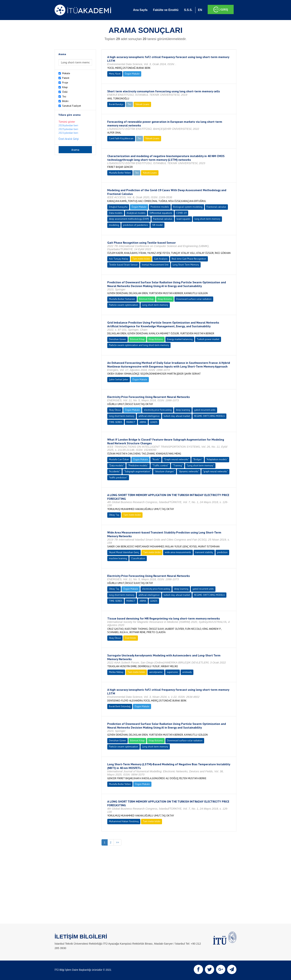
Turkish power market (208, 339)
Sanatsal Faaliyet (72, 106)
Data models (116, 213)
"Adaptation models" (217, 459)
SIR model (157, 225)
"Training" (178, 466)
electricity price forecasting (158, 410)
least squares (183, 219)
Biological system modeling (188, 207)
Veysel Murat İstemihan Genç (124, 552)
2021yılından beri (68, 133)
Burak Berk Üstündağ (120, 706)
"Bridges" (198, 459)
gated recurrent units (205, 410)
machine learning (118, 558)
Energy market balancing (180, 339)
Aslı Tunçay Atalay (119, 259)
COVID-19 (181, 213)
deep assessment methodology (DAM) (129, 219)
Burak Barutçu (116, 104)
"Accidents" (115, 471)
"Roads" (156, 459)
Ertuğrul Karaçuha (118, 207)
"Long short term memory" (200, 466)
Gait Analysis (161, 259)
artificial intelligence (149, 416)
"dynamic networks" (189, 471)
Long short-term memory (155, 305)
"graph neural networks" (215, 471)
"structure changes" (165, 471)
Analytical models (136, 213)
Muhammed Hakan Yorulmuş (124, 821)
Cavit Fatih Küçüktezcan (121, 138)
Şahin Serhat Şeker (119, 379)
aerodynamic (156, 672)
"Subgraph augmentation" (137, 471)
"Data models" (116, 466)
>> (117, 842)
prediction (222, 552)
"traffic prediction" (118, 478)
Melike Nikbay (116, 672)
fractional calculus (163, 219)
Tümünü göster (67, 122)
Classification (138, 558)
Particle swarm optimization (124, 305)
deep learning (183, 410)
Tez (64, 96)
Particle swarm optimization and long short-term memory (139, 345)
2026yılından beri (68, 125)
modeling (114, 225)
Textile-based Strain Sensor (123, 265)
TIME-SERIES (116, 422)
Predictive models (160, 207)
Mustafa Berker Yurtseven (122, 299)
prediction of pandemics (136, 225)
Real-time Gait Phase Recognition (189, 259)
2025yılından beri (68, 129)
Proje (65, 83)
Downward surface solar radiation (194, 299)
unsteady (187, 672)
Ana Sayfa (140, 10)
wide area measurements (178, 552)
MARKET (131, 422)
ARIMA (143, 422)
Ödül (65, 92)
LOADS (154, 422)
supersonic (173, 672)
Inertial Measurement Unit (155, 265)
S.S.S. (188, 10)
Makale (66, 73)
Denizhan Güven (117, 339)
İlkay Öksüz (115, 410)
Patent (66, 78)
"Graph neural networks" (176, 459)
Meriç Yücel (115, 74)
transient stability (204, 552)
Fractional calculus (216, 207)
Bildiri (65, 101)
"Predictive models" (138, 466)
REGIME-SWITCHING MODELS (209, 416)
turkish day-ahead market (177, 416)
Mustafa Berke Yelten (120, 173)
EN (200, 10)
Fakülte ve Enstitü (166, 10)
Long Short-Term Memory (186, 265)
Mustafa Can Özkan (119, 459)
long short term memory (122, 416)
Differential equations (161, 213)
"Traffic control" (160, 466)
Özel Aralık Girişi (69, 139)
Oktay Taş (114, 515)
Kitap (65, 87)
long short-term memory (207, 219)
